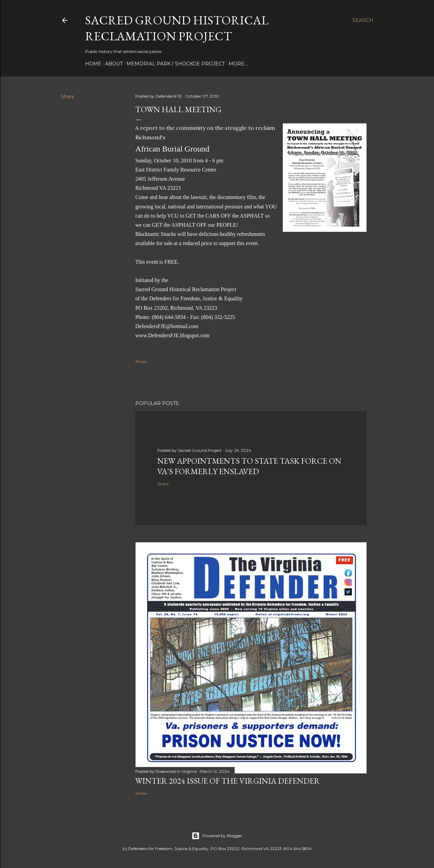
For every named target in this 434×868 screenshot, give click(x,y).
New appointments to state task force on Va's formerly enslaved (249, 466)
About (114, 64)
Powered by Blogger (217, 836)
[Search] (363, 20)
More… (238, 64)
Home (93, 64)
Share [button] (67, 97)
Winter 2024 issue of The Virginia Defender (228, 781)
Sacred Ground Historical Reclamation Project (177, 28)
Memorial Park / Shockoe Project (176, 64)
